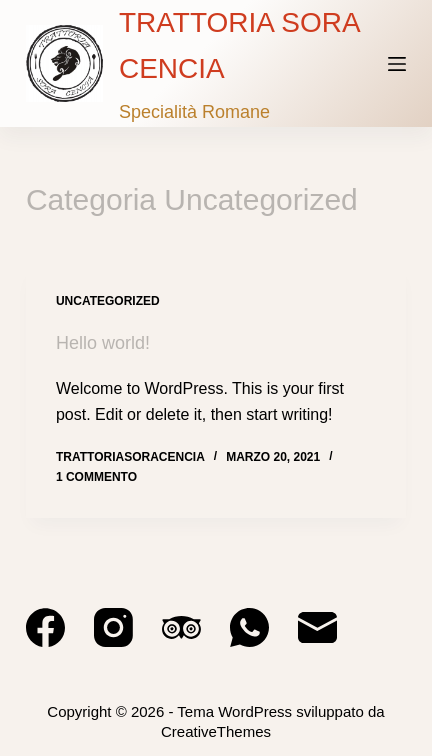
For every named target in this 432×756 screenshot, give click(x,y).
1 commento (96, 477)
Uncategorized (108, 301)
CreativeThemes (216, 731)
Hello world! (103, 343)
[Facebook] (45, 627)
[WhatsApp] (249, 627)
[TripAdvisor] (181, 627)
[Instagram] (113, 627)
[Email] (317, 627)
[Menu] (397, 64)
